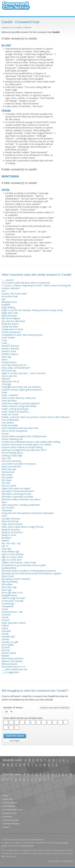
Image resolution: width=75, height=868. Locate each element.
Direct (4, 359)
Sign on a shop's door (12, 557)
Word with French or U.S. (14, 667)
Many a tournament (11, 466)
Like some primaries (11, 461)
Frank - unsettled (10, 395)
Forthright (6, 384)
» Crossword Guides (10, 820)
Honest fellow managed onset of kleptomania (24, 436)
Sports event (8, 576)
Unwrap (5, 639)
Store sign (6, 590)
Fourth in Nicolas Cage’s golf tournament (22, 390)
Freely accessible (10, 425)
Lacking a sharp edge (12, 455)
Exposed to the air (10, 381)
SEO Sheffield (28, 846)
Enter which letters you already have (23, 718)
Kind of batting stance (12, 453)
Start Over (15, 741)
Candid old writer (10, 327)
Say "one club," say (11, 543)
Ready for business (11, 530)
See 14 (5, 546)
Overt (4, 516)
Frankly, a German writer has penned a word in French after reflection (36, 417)
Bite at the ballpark (11, 318)
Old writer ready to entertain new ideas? (21, 499)
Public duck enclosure (12, 524)
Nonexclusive (8, 472)
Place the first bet (10, 521)
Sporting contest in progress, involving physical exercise (29, 571)
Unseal (5, 634)
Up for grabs (8, 645)
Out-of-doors (8, 508)
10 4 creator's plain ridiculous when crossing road (26, 283)
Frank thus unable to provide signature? (21, 403)
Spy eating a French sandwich (16, 579)
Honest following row (12, 439)
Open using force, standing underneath (21, 505)
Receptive (6, 538)
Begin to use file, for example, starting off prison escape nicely (32, 310)
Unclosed (6, 615)
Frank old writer (9, 401)
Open (4, 502)
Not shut (6, 483)
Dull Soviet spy (9, 370)
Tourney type (8, 604)
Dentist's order (9, 351)
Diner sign (6, 357)
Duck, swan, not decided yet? (16, 368)
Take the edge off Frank (13, 598)
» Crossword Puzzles (11, 824)
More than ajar (9, 469)
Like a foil (6, 458)
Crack (4, 340)
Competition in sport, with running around (22, 335)
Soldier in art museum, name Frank (19, 562)
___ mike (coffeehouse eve (14, 669)
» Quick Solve (7, 799)
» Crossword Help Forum (12, 810)
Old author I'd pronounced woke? (18, 491)
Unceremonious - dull (12, 612)
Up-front (6, 650)
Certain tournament (11, 332)
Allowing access (9, 302)
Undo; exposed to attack (14, 623)
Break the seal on (10, 324)
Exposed (6, 379)
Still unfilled (7, 584)
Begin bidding (8, 307)
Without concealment (12, 661)
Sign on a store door (12, 560)
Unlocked (6, 631)
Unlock (5, 628)
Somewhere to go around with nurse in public (24, 565)
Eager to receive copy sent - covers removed (23, 373)
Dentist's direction (10, 346)
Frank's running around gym (15, 409)
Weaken (5, 656)
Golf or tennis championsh (14, 431)
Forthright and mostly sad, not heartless (21, 387)
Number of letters (13, 708)
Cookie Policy (68, 861)
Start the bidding (10, 582)
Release (5, 541)
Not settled (7, 477)
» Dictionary (7, 817)
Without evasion (9, 664)
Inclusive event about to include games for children (26, 445)
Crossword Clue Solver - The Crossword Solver (16, 7)
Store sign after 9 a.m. (12, 593)
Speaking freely (9, 568)
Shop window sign (10, 551)
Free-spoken (8, 423)
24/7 (4, 291)
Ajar (3, 299)
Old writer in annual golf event (16, 494)
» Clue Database (8, 806)
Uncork (5, 617)
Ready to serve (9, 535)
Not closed (7, 475)
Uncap (5, 609)
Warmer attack (9, 653)
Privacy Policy (54, 861)
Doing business (9, 362)
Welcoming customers (12, 658)
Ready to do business (12, 532)
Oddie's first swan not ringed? (16, 488)
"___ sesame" (8, 280)
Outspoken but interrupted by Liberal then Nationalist (28, 513)
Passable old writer (11, 519)
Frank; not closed (10, 414)
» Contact (6, 827)
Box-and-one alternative (13, 321)
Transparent (7, 606)
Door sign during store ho (14, 365)
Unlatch (5, 626)
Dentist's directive (10, 349)
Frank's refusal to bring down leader (19, 406)
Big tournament (9, 316)
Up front (6, 647)
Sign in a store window (13, 554)
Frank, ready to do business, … (16, 412)
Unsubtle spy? (8, 636)
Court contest (8, 338)
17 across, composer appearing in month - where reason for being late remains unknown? (36, 287)
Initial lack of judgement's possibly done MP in (24, 450)
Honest (5, 434)
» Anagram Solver (9, 813)
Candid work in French (12, 329)
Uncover (6, 620)
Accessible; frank (10, 296)
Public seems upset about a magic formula (22, 527)
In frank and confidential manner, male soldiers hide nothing (31, 442)
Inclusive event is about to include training (22, 447)
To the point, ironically (12, 601)
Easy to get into (9, 376)
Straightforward (9, 595)
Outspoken (7, 510)
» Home (5, 796)
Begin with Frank (10, 313)
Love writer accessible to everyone (19, 464)
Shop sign (6, 549)
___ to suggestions (10, 672)
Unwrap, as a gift (10, 642)
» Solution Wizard (9, 803)
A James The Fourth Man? (14, 294)
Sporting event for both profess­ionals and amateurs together (31, 573)
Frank (4, 392)
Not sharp (6, 480)
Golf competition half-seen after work (20, 428)
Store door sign (9, 587)
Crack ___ (6, 343)
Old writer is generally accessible (17, 497)
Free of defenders (10, 420)
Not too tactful (9, 486)
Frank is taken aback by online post (19, 398)
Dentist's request (10, 354)
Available (6, 305)
